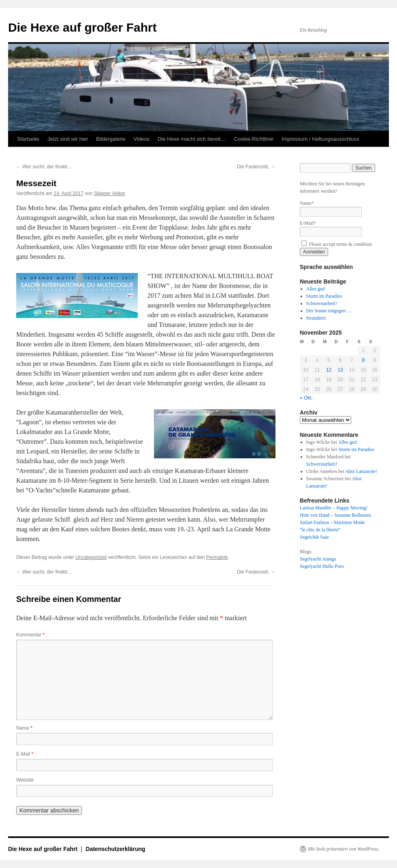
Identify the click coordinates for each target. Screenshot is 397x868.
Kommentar (30, 635)
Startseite (28, 139)
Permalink (217, 557)
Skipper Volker (110, 193)
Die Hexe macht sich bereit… (192, 139)
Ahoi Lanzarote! (361, 471)
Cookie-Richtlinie (254, 139)
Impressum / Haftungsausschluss (320, 139)
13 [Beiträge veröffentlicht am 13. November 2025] (340, 370)
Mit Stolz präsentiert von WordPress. (344, 849)
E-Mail (25, 754)
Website (25, 780)
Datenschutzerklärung (116, 849)
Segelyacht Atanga (318, 559)
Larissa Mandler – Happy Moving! (334, 508)
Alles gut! (316, 289)
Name (24, 728)
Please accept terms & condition (337, 244)
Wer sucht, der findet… (44, 167)
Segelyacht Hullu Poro (322, 566)
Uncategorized (91, 557)
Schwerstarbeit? (322, 303)
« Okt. (306, 398)
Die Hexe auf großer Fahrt (82, 27)
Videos (142, 139)
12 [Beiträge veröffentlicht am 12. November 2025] (329, 370)
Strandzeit (316, 318)
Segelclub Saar (314, 537)
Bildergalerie (111, 139)
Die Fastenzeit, (256, 167)
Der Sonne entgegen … (329, 311)
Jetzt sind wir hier (68, 139)
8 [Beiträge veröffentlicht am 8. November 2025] (363, 360)
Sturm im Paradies (324, 296)
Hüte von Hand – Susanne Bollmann (335, 515)
